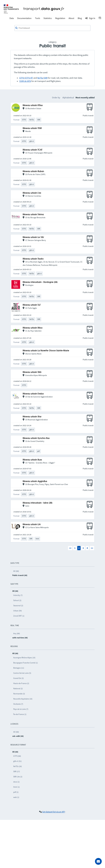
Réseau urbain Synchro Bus (36, 438)
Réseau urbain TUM (32, 128)
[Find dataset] (52, 28)
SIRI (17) (17, 771)
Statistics (48, 18)
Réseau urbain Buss (32, 460)
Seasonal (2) (18, 606)
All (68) (16, 571)
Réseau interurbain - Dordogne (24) (40, 282)
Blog (80, 18)
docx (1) (16, 782)
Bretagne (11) (19, 668)
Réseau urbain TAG (32, 372)
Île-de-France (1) (20, 714)
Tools (38, 18)
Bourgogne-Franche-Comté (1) (26, 663)
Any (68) (17, 633)
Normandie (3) (19, 694)
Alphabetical (68, 97)
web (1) (16, 797)
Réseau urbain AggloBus (35, 481)
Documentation (24, 18)
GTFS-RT (29, 78)
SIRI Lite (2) (18, 777)
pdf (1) (16, 792)
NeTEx (40, 78)
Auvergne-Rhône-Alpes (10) (24, 658)
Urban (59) (18, 611)
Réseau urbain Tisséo (33, 259)
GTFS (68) (17, 756)
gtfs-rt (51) (17, 761)
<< (70, 548)
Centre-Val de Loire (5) (22, 673)
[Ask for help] (98, 861)
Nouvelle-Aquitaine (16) (23, 699)
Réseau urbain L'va (32, 193)
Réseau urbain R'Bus (33, 105)
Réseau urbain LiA (32, 525)
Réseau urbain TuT (32, 305)
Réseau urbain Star (32, 417)
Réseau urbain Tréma (33, 215)
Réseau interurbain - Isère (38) (37, 503)
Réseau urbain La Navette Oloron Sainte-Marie (46, 351)
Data (12, 18)
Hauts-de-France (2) (21, 683)
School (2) (17, 600)
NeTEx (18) (18, 766)
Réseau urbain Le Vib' (33, 237)
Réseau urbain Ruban (33, 171)
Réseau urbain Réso (33, 328)
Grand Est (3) (18, 678)
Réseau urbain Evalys (33, 394)
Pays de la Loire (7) (21, 709)
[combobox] (52, 28)
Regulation (60, 18)
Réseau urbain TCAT (32, 150)
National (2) (18, 688)
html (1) (17, 787)
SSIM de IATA (25, 81)
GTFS (22, 78)
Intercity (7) (18, 595)
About (71, 18)
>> (92, 548)
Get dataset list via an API (54, 812)
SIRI (46, 78)
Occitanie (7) (18, 704)
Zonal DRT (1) (19, 616)
